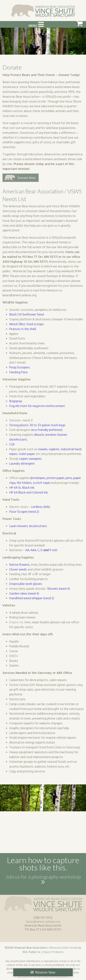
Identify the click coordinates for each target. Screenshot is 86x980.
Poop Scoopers (19, 367)
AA (27, 550)
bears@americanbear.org (43, 922)
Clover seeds (18, 569)
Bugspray (16, 401)
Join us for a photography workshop (43, 880)
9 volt (53, 550)
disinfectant (18, 439)
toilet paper (27, 454)
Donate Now (26, 178)
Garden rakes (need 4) (24, 593)
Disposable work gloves (26, 584)
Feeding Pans (18, 372)
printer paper (55, 478)
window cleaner (56, 435)
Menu (36, 24)
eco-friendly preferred (47, 430)
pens (69, 478)
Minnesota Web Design (63, 948)
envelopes (38, 478)
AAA (33, 550)
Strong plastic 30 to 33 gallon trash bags (37, 425)
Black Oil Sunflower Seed (27, 314)
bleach (39, 435)
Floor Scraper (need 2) (24, 512)
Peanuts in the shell (23, 329)
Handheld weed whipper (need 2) (32, 598)
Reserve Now (45, 972)
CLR (12, 444)
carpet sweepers (30, 459)
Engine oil (16, 622)
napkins (54, 449)
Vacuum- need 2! (21, 420)
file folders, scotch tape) (34, 483)
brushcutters (38, 526)
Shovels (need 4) (58, 589)
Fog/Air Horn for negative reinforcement (37, 406)
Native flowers (19, 564)
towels (43, 449)
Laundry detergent (22, 463)
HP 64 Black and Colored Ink (28, 492)
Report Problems (53, 952)
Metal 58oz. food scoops (26, 324)
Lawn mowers (19, 526)
